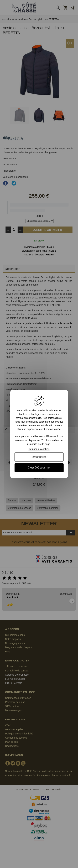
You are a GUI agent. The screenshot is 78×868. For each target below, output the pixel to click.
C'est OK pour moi (39, 468)
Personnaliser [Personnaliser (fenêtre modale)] (39, 457)
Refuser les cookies (39, 449)
